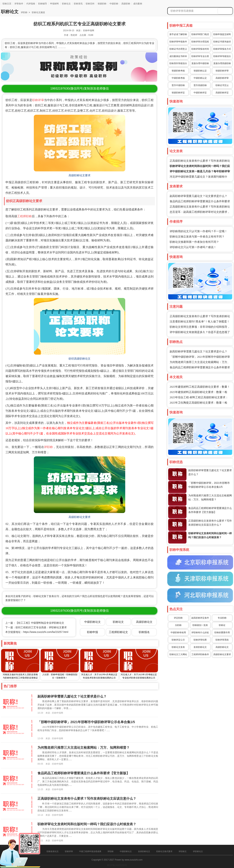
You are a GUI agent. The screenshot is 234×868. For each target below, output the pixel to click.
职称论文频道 (38, 12)
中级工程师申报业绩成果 (90, 851)
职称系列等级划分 (178, 63)
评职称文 (183, 851)
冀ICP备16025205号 (117, 865)
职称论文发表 (178, 647)
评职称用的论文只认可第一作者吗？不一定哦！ (198, 231)
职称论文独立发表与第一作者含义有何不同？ (197, 237)
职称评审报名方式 (222, 49)
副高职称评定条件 (200, 618)
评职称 (24, 12)
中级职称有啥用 (178, 633)
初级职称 (102, 4)
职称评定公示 (178, 640)
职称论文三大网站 (178, 654)
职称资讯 (78, 4)
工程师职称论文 (118, 632)
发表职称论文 (200, 647)
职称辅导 (43, 4)
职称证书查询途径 (222, 42)
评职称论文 (198, 851)
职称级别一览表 (200, 625)
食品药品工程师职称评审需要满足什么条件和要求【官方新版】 (84, 773)
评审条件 (19, 4)
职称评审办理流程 (200, 42)
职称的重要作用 (222, 633)
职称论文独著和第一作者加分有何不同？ (194, 242)
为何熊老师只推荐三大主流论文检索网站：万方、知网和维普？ (84, 748)
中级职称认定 (200, 78)
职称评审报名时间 (200, 49)
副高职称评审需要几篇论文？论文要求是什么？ (198, 196)
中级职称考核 (178, 78)
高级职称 (126, 4)
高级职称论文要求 (222, 654)
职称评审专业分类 (200, 56)
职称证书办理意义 (178, 49)
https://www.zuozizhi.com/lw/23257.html (46, 632)
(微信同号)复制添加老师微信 (79, 89)
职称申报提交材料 (222, 34)
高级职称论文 (222, 647)
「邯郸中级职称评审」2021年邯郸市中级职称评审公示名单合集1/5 (86, 722)
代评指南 (31, 4)
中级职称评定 (200, 93)
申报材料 (54, 4)
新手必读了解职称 (178, 34)
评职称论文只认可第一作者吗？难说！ (193, 247)
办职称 (178, 625)
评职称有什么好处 (200, 633)
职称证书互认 (222, 85)
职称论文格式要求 (164, 851)
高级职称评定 (222, 93)
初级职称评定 (178, 93)
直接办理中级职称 (200, 63)
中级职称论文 (93, 622)
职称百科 (90, 4)
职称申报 (93, 632)
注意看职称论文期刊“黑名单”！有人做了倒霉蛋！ (200, 322)
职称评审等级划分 (222, 56)
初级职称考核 (178, 71)
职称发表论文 (53, 851)
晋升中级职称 (178, 85)
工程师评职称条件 (200, 654)
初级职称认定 (200, 71)
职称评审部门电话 (200, 34)
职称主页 (7, 4)
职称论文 (66, 4)
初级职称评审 (222, 71)
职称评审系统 (222, 640)
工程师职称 (24, 216)
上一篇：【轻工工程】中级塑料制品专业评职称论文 (35, 623)
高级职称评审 (222, 78)
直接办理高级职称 (222, 63)
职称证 (222, 625)
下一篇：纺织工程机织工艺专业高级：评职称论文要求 (36, 627)
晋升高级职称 (200, 85)
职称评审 (38, 100)
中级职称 (114, 4)
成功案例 (138, 4)
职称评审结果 (200, 640)
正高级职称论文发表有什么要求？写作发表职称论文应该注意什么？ (87, 799)
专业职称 (222, 618)
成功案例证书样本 (178, 56)
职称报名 (144, 632)
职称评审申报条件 (178, 42)
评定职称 (178, 618)
